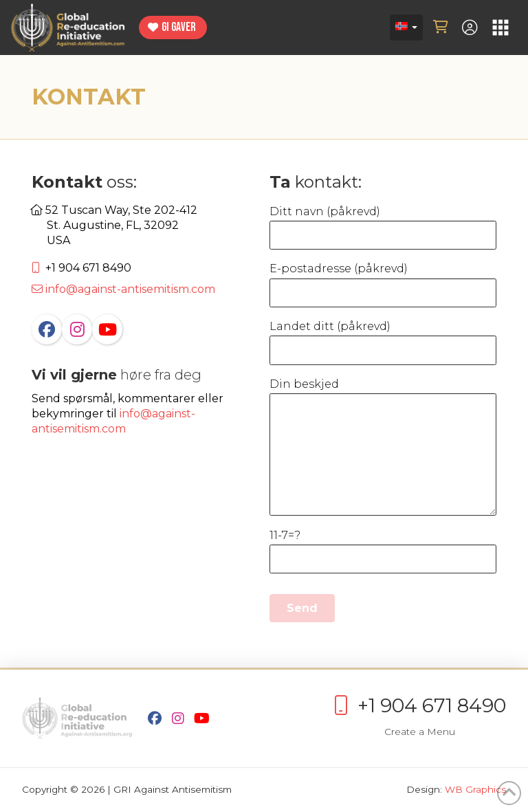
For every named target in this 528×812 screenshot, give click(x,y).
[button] (441, 28)
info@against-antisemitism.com (123, 289)
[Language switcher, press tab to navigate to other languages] (406, 28)
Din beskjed (383, 393)
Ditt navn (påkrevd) (383, 224)
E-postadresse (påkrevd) (383, 282)
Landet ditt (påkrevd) (383, 339)
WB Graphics (475, 789)
